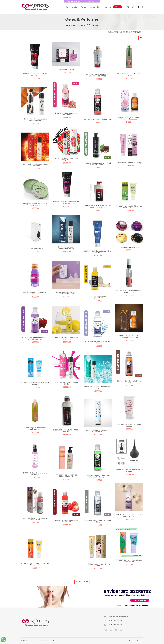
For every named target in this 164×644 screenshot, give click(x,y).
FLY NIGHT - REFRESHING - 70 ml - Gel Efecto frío (35, 384)
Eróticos (29, 641)
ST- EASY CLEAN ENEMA (35, 249)
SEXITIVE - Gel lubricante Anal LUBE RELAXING (66, 203)
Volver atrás (82, 582)
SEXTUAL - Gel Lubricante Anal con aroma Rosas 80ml (35, 339)
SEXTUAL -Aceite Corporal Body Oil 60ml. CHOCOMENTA (98, 165)
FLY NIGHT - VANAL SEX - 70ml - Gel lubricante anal (129, 208)
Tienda (84, 7)
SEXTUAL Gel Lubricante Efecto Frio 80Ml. (98, 522)
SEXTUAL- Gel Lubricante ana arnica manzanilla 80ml (129, 516)
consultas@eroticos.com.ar (118, 617)
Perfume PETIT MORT (66, 70)
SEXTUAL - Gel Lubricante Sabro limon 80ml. (66, 339)
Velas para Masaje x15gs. (129, 248)
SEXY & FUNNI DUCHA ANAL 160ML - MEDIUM (129, 471)
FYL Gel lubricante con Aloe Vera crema (129, 75)
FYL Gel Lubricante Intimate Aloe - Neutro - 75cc (129, 292)
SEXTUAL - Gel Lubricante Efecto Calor (129, 382)
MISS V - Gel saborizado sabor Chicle (66, 384)
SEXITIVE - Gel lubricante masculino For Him (98, 252)
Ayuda (74, 7)
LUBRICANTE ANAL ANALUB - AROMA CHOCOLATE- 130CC (98, 207)
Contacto (107, 7)
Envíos (118, 7)
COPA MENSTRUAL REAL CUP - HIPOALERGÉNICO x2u (66, 294)
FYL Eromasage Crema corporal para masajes (35, 429)
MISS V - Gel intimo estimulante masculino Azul (98, 432)
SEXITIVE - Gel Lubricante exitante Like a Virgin (35, 474)
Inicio (66, 7)
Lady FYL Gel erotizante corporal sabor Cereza (35, 520)
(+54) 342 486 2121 (115, 621)
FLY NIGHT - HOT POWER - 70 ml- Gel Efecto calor (35, 565)
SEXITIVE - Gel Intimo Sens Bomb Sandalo (129, 426)
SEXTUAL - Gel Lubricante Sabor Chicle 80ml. (66, 114)
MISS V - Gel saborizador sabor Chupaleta (66, 160)
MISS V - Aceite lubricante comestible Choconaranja (129, 337)
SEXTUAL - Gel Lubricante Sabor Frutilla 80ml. (66, 522)
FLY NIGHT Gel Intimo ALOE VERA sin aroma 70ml (129, 561)
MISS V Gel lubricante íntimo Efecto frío (98, 388)
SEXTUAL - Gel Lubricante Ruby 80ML (98, 120)
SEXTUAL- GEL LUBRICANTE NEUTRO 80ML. (98, 343)
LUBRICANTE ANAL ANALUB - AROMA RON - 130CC (66, 431)
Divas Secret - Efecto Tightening (129, 163)
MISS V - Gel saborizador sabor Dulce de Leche (35, 120)
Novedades (95, 7)
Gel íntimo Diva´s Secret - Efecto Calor (98, 565)
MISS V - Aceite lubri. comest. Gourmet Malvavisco (129, 119)
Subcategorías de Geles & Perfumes (126, 32)
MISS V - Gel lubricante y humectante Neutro (66, 248)
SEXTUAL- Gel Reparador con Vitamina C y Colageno (98, 477)
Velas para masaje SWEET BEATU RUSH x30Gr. (35, 205)
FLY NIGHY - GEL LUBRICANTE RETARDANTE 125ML (66, 476)
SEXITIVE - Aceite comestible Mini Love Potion (35, 294)
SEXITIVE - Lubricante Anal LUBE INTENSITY (35, 75)
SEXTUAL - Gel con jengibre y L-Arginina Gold (98, 298)
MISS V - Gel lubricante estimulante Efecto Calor (35, 166)
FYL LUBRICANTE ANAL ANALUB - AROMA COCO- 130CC (98, 75)
